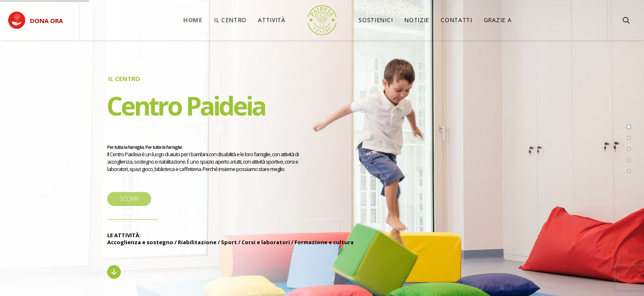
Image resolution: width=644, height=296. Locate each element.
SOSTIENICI (376, 20)
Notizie (417, 20)
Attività (272, 20)
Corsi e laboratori (266, 242)
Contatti (457, 20)
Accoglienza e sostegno (140, 242)
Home (193, 20)
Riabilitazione (197, 242)
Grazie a (498, 20)
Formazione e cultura (324, 242)
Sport (229, 242)
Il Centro (230, 20)
